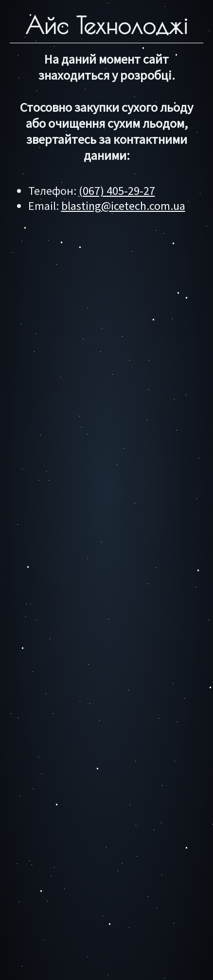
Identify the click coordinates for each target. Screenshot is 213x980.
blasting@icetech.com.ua (123, 206)
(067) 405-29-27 (117, 191)
